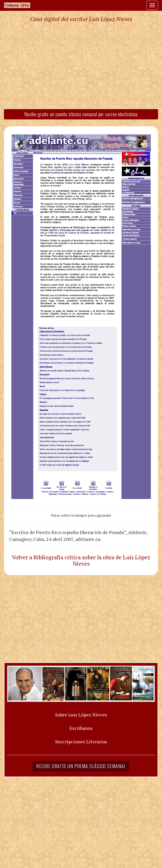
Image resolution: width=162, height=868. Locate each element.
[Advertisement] (81, 65)
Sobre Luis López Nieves (81, 715)
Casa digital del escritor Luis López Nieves (81, 19)
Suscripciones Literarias (81, 741)
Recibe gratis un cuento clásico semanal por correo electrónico (81, 114)
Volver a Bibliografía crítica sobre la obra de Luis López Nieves (81, 560)
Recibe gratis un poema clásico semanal (81, 766)
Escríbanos (81, 728)
